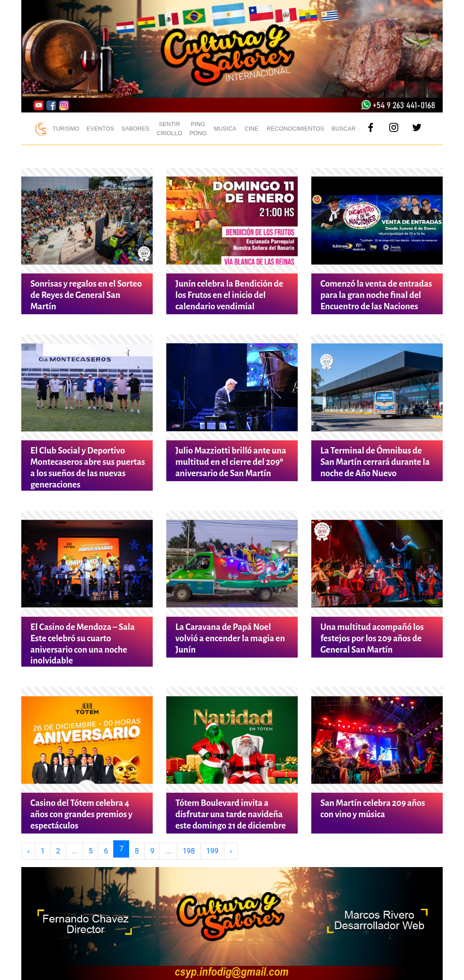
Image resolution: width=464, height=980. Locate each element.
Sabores (135, 129)
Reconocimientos (296, 129)
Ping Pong (198, 128)
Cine (252, 129)
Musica (225, 129)
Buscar (344, 129)
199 (212, 851)
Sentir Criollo (169, 128)
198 (189, 851)
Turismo (66, 129)
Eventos (100, 129)
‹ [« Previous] (28, 851)
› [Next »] (231, 851)
